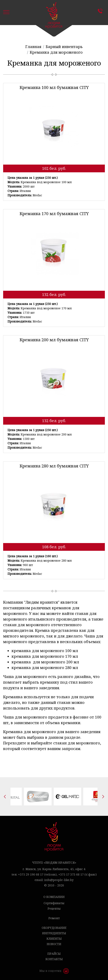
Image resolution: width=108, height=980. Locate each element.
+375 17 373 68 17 (71, 874)
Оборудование (54, 928)
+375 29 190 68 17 (31, 874)
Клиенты (54, 939)
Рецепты (54, 908)
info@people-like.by (59, 880)
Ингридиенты (54, 933)
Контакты (101, 11)
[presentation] (5, 797)
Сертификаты (54, 903)
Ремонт (54, 918)
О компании (54, 897)
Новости (54, 944)
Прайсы (54, 954)
